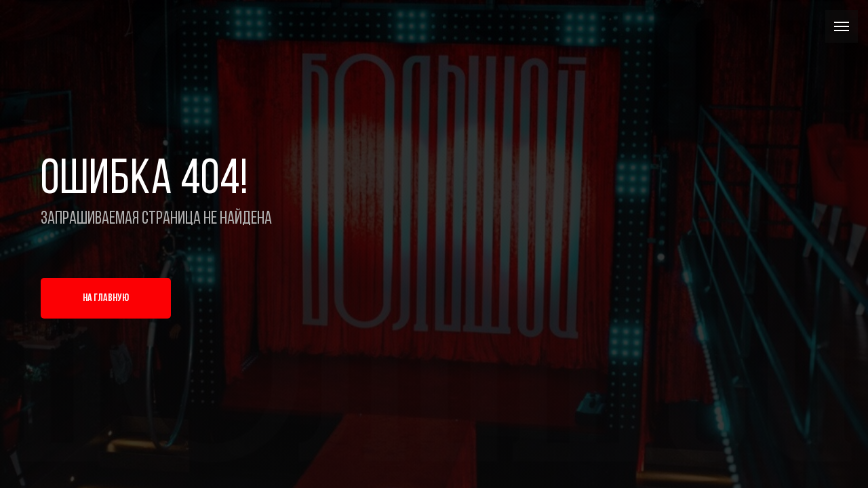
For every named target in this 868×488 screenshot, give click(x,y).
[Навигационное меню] (842, 26)
